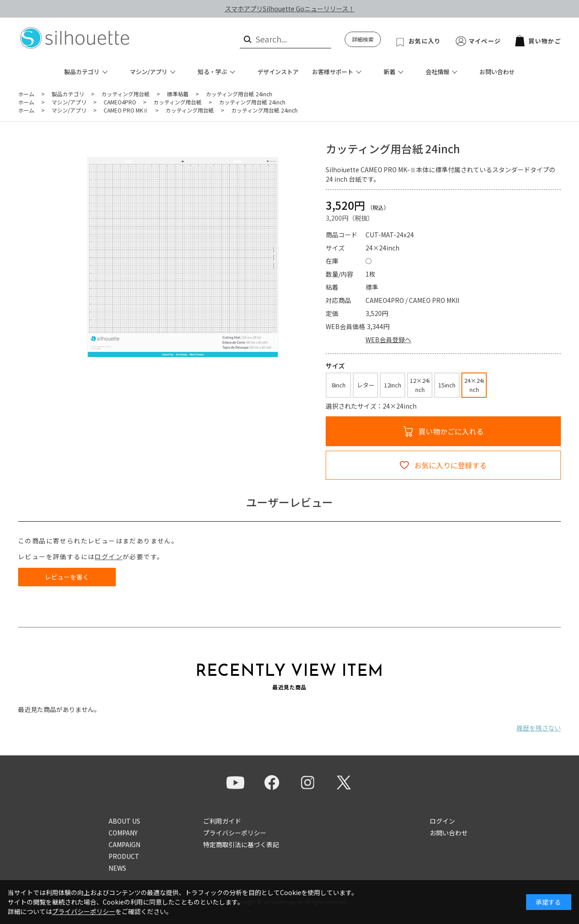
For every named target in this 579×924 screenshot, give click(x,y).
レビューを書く (67, 577)
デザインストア (278, 72)
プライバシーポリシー (235, 833)
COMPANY (123, 833)
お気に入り (425, 41)
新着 (389, 72)
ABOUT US (124, 821)
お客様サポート (333, 72)
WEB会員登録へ (388, 339)
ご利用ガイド (222, 821)
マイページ (485, 41)
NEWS (117, 868)
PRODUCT (124, 856)
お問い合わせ (497, 72)
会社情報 (437, 72)
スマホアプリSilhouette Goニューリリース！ (290, 9)
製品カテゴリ (82, 72)
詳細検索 (363, 39)
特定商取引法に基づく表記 (241, 844)
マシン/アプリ (149, 72)
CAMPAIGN (124, 844)
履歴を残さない (539, 728)
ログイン (109, 556)
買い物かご (538, 41)
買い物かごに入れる (451, 431)
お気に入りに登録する (451, 465)
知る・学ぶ (212, 72)
